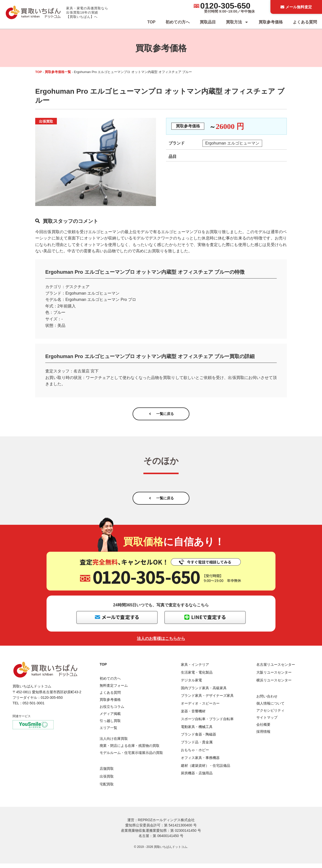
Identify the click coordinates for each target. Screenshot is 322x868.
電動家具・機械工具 (197, 731)
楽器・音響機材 (193, 716)
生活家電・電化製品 (197, 677)
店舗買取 (107, 773)
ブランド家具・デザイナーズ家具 (207, 700)
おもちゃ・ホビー (195, 754)
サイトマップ (267, 722)
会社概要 (263, 729)
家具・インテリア (195, 669)
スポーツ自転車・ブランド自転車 (207, 723)
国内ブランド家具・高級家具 (204, 692)
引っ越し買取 (110, 725)
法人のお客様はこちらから (161, 643)
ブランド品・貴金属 (197, 747)
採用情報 (263, 736)
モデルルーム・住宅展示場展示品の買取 (131, 757)
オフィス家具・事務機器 (200, 762)
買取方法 (237, 22)
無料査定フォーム (114, 690)
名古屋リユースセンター (276, 669)
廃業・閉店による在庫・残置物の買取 (130, 750)
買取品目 (208, 22)
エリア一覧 (108, 733)
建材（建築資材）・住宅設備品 (206, 770)
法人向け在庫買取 (114, 743)
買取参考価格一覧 (58, 72)
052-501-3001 (34, 708)
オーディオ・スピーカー (200, 708)
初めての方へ (178, 22)
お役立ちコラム (112, 711)
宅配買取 (107, 789)
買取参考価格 (271, 22)
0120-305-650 (225, 6)
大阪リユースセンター (274, 677)
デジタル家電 (191, 685)
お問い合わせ (267, 701)
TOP (151, 22)
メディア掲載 (110, 718)
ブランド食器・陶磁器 (198, 739)
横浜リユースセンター (274, 685)
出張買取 (107, 781)
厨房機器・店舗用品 (197, 778)
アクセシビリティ (270, 715)
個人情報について (270, 708)
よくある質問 (305, 22)
